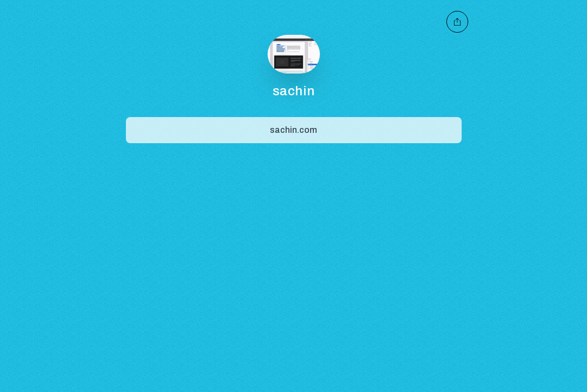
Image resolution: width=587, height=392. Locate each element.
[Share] (294, 130)
